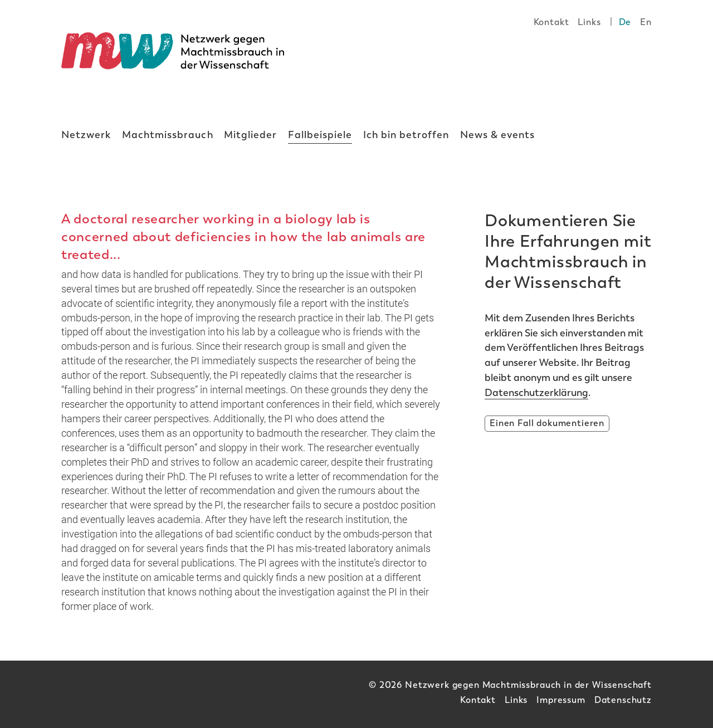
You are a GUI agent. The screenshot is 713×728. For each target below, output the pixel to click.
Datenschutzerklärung (536, 393)
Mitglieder (251, 135)
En (646, 22)
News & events (498, 135)
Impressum (561, 700)
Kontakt (551, 22)
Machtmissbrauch (168, 135)
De (625, 22)
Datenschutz (623, 700)
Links (589, 22)
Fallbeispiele (320, 135)
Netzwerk (86, 135)
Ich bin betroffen (406, 135)
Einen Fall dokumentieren (547, 423)
